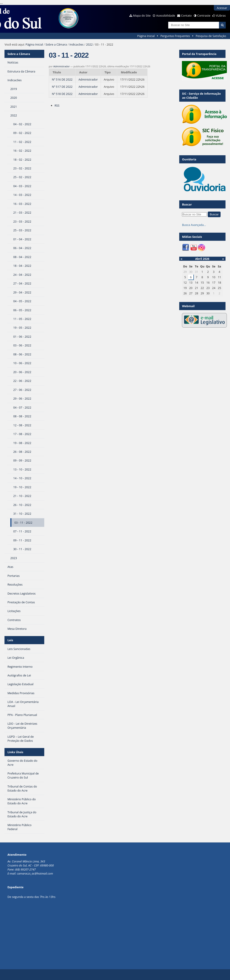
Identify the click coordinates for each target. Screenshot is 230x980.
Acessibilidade (166, 15)
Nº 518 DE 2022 (62, 94)
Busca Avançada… (194, 225)
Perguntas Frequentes (175, 36)
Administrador (62, 66)
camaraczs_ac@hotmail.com (35, 873)
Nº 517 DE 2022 (62, 87)
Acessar (222, 8)
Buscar (187, 204)
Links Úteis (15, 752)
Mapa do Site (142, 15)
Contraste (204, 15)
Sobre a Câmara (56, 44)
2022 (89, 44)
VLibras (221, 15)
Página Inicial (146, 36)
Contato (186, 15)
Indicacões (76, 44)
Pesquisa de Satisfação (211, 36)
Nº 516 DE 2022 (62, 79)
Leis (10, 640)
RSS (57, 105)
